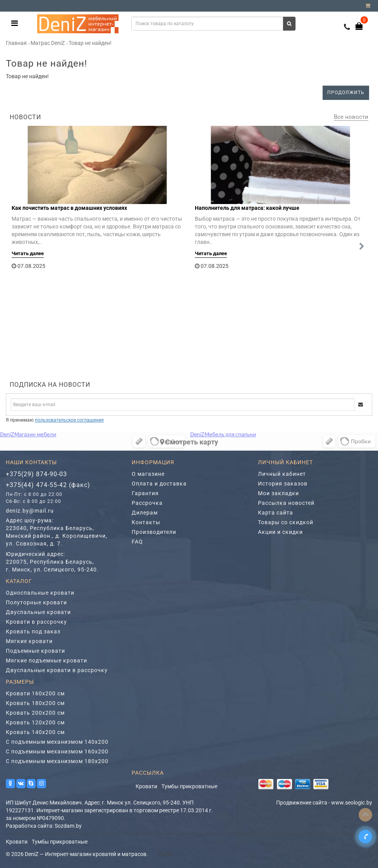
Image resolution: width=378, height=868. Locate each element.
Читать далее (28, 253)
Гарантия (145, 493)
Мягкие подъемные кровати (46, 660)
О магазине (148, 474)
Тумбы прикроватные (189, 786)
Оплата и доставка (159, 484)
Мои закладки (278, 493)
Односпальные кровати (40, 593)
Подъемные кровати (35, 651)
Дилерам (145, 513)
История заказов (283, 484)
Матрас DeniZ (48, 43)
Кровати (146, 786)
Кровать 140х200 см (35, 732)
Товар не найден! (90, 43)
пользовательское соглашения (69, 420)
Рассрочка (147, 503)
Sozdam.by (68, 826)
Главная (16, 43)
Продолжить (346, 93)
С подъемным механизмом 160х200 (57, 751)
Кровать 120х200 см (35, 722)
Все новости (351, 117)
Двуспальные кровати (38, 612)
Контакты (146, 522)
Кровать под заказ (33, 631)
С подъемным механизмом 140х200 (57, 742)
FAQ (137, 542)
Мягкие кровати (29, 641)
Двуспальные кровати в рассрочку (57, 670)
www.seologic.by (352, 803)
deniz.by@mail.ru (30, 511)
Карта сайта (276, 513)
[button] (362, 247)
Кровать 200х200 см (35, 713)
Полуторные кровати (36, 602)
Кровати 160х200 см (35, 693)
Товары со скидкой (286, 522)
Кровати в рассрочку (36, 622)
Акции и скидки (280, 532)
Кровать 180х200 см (35, 703)
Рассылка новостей (286, 503)
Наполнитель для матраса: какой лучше (247, 208)
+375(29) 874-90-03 (36, 474)
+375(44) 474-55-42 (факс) (48, 485)
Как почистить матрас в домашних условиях (69, 208)
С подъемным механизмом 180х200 (57, 761)
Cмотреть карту (189, 442)
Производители (154, 532)
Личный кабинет (282, 474)
